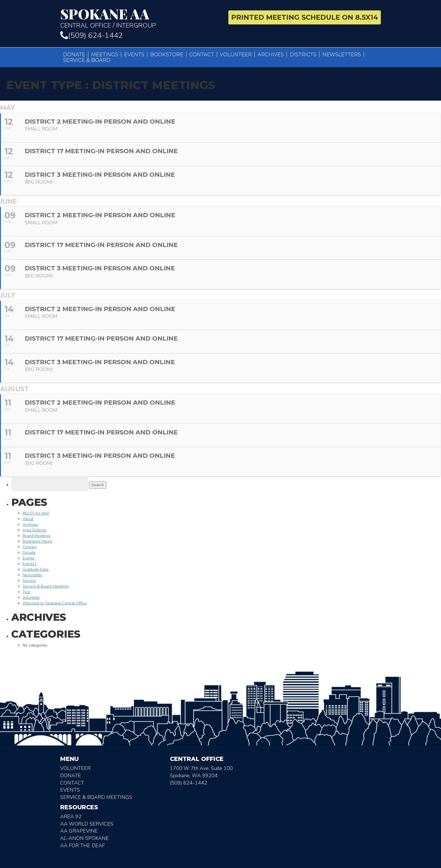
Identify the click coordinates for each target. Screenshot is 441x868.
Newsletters (342, 55)
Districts (303, 55)
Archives (271, 55)
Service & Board (87, 60)
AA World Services (87, 824)
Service (29, 581)
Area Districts (34, 530)
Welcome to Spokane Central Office (55, 603)
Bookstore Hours (37, 541)
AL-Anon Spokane (85, 838)
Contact (202, 55)
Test (26, 592)
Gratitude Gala (35, 569)
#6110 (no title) (36, 513)
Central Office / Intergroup (138, 18)
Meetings (105, 55)
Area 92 (71, 817)
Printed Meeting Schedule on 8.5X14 (305, 17)
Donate (74, 55)
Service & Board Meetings (46, 586)
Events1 (30, 564)
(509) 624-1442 (91, 36)
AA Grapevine (79, 831)
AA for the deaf (83, 846)
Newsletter (32, 575)
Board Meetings (36, 536)
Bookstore (167, 55)
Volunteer (236, 55)
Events (134, 55)
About (28, 519)
